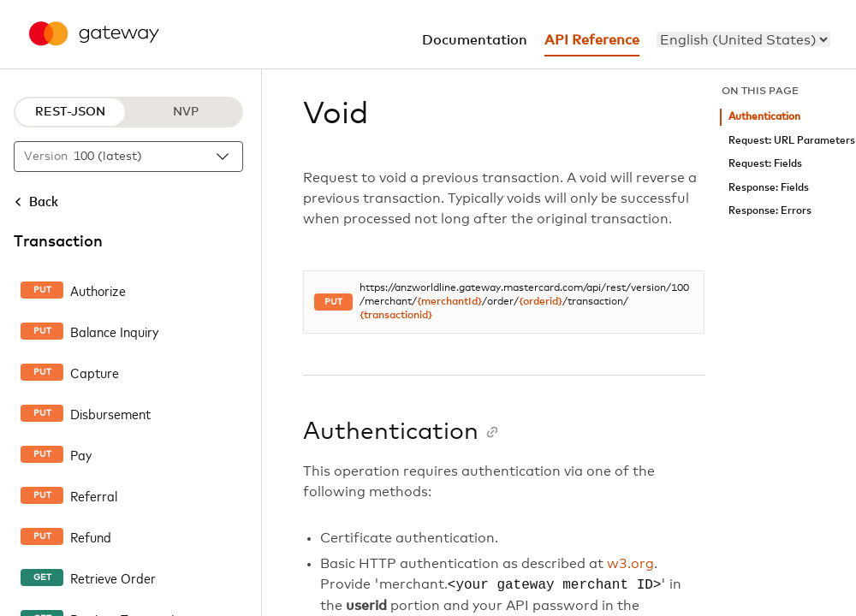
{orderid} (541, 302)
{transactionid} (396, 316)
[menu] (743, 39)
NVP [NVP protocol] (186, 112)
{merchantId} (449, 302)
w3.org (630, 564)
